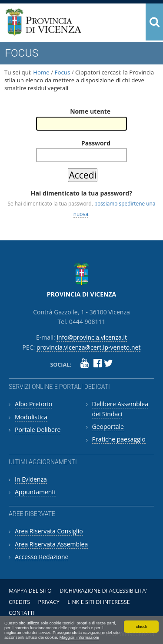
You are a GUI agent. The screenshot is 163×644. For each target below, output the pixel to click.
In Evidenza (31, 479)
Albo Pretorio (33, 404)
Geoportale (108, 427)
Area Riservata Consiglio (49, 531)
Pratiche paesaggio (119, 439)
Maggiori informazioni (79, 637)
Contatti (22, 613)
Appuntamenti (35, 492)
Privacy (49, 602)
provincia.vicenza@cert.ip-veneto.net (88, 347)
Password (96, 143)
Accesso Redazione (42, 557)
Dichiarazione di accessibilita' (103, 591)
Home (41, 72)
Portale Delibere (38, 430)
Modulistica (31, 417)
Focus (63, 72)
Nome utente (90, 111)
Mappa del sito (30, 591)
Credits (19, 602)
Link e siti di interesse (98, 602)
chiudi (141, 626)
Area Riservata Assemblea (51, 544)
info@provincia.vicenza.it (92, 337)
